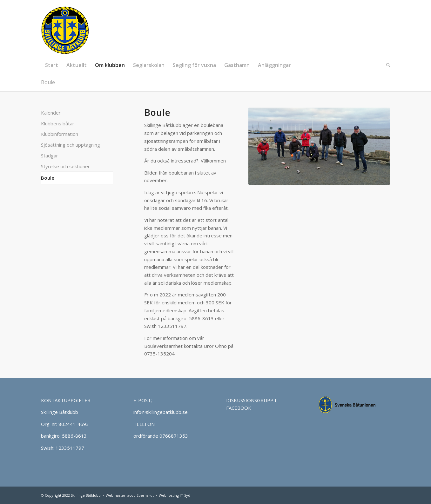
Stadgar (50, 156)
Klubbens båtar (58, 123)
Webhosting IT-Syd (175, 495)
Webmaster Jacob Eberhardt (130, 495)
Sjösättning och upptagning (71, 145)
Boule (48, 82)
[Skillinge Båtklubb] (65, 29)
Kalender (51, 113)
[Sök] (386, 65)
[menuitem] (52, 65)
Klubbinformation (60, 134)
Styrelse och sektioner (65, 166)
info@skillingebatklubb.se (161, 412)
